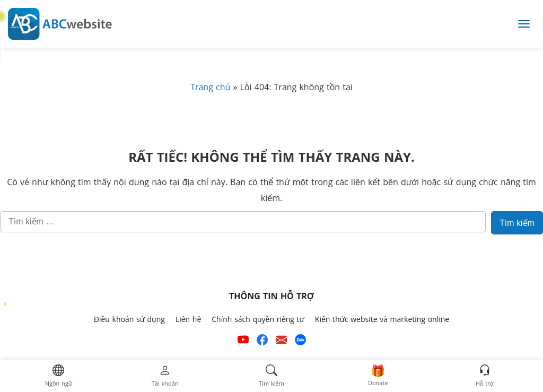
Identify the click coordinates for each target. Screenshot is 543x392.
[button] (59, 376)
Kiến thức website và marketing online (382, 320)
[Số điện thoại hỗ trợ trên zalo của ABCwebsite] (300, 342)
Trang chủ (210, 88)
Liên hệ (188, 320)
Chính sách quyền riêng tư (258, 320)
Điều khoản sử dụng (129, 320)
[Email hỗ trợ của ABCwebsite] (281, 342)
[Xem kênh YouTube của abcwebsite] (243, 342)
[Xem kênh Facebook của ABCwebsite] (262, 342)
